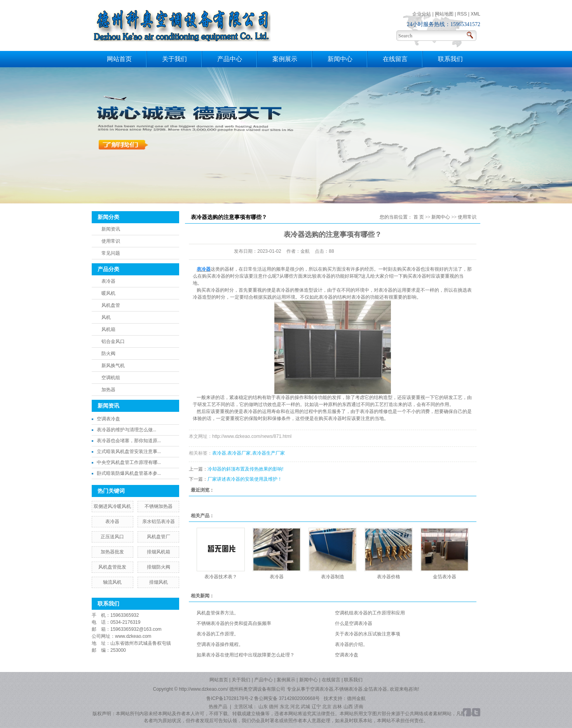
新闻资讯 (111, 229)
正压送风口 (112, 537)
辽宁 (316, 707)
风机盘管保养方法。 (218, 613)
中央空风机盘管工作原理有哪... (129, 462)
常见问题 (111, 253)
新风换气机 (113, 366)
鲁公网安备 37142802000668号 (288, 698)
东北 (284, 707)
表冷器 (108, 281)
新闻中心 (340, 59)
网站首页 (119, 59)
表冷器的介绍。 (351, 644)
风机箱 (108, 329)
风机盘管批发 (112, 567)
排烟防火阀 (159, 567)
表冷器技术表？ (221, 577)
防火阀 (108, 353)
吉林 (337, 707)
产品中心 (230, 59)
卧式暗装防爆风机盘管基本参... (129, 473)
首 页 (419, 217)
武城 (305, 707)
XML (475, 14)
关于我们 (174, 59)
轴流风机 (112, 582)
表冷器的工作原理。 (218, 634)
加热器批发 (112, 552)
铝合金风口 (113, 341)
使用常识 (111, 241)
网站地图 (444, 14)
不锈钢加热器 (159, 506)
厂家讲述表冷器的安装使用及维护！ (245, 479)
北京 (327, 707)
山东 (263, 707)
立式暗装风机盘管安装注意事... (129, 451)
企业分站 (422, 14)
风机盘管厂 (159, 537)
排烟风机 (159, 582)
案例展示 (285, 59)
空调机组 (111, 378)
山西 (348, 707)
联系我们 (450, 59)
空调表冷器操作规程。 (220, 644)
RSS (462, 14)
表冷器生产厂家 (269, 453)
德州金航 (356, 698)
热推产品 (218, 707)
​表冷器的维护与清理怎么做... (126, 430)
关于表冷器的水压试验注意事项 (368, 634)
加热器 (108, 390)
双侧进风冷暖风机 (112, 506)
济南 (359, 707)
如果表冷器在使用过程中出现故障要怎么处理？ (246, 655)
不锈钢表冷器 (349, 689)
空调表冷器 (322, 689)
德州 (274, 707)
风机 (106, 317)
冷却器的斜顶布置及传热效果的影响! (245, 469)
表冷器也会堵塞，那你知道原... (129, 441)
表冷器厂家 (239, 453)
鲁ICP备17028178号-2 (230, 698)
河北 (295, 707)
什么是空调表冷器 (354, 623)
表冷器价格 (389, 577)
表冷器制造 (333, 577)
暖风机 (108, 293)
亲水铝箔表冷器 (159, 521)
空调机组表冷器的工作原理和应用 (370, 613)
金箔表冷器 (445, 577)
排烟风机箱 (159, 552)
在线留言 (395, 59)
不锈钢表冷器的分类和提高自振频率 (234, 623)
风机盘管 (111, 305)
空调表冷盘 (108, 419)
